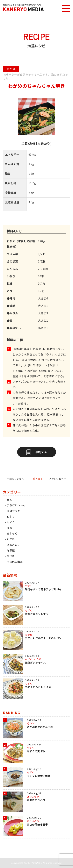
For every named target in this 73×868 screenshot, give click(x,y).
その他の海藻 (15, 562)
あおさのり (13, 545)
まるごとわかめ (16, 505)
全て (9, 500)
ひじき (11, 556)
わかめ (11, 539)
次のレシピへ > (57, 479)
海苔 (9, 528)
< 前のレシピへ (16, 479)
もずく (11, 522)
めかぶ (11, 516)
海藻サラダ (13, 511)
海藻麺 (11, 550)
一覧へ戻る (36, 479)
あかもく (12, 533)
